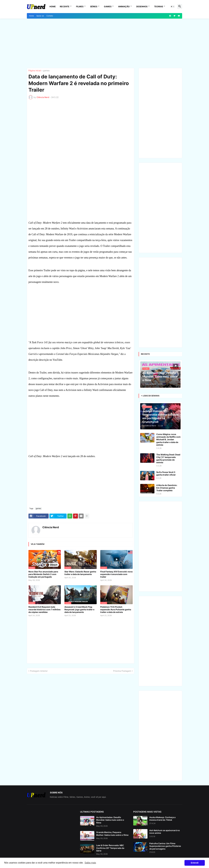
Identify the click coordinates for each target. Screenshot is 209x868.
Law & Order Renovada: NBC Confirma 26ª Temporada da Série (110, 848)
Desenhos (142, 6)
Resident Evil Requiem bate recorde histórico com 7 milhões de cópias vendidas (44, 609)
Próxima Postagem (122, 671)
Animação (124, 6)
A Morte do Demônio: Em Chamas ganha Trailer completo (167, 488)
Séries (94, 6)
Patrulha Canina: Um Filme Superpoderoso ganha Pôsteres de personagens (165, 846)
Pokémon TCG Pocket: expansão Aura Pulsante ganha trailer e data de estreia (116, 609)
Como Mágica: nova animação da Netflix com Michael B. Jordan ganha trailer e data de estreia (168, 440)
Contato (50, 16)
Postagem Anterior (39, 671)
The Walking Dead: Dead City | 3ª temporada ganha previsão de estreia (168, 459)
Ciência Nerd (51, 527)
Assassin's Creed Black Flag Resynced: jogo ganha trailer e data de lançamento (79, 609)
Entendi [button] (195, 863)
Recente (65, 6)
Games (108, 6)
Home (53, 6)
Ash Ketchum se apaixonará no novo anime (165, 832)
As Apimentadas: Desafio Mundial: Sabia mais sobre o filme (110, 820)
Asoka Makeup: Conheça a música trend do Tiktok (162, 819)
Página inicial (35, 71)
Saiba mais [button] (90, 863)
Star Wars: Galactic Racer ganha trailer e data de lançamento (80, 573)
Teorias (159, 6)
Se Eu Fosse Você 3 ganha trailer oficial (166, 473)
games (46, 71)
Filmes (80, 6)
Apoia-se (40, 16)
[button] (173, 7)
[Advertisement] (105, 43)
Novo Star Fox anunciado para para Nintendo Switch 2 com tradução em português (43, 574)
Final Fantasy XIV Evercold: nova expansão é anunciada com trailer (116, 574)
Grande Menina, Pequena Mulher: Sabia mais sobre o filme (112, 834)
